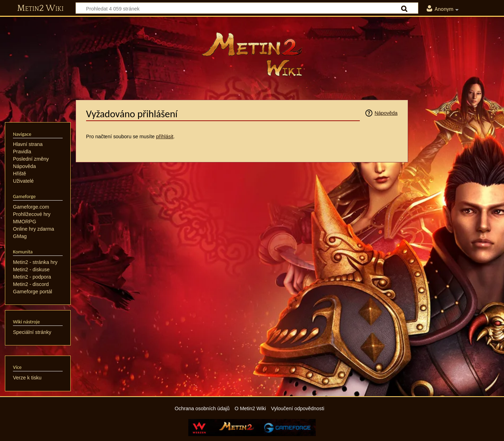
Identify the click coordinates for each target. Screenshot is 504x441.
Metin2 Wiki (40, 8)
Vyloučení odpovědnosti (297, 408)
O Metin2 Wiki (250, 408)
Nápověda (386, 113)
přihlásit (165, 136)
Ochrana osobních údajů (202, 408)
